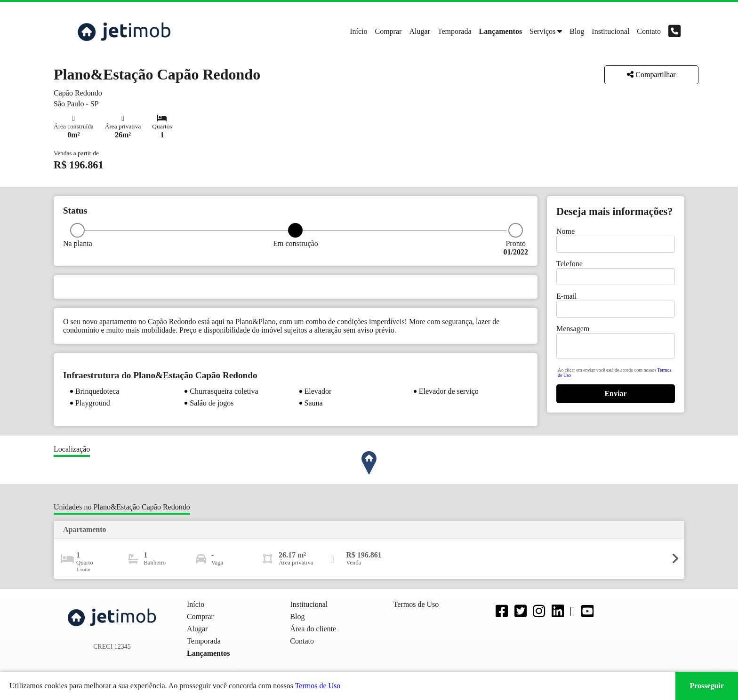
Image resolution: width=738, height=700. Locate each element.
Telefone (570, 264)
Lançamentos (501, 31)
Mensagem (573, 329)
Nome (566, 231)
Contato (649, 31)
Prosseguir (707, 686)
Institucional (610, 31)
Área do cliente (313, 629)
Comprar (389, 31)
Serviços (542, 31)
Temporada (455, 31)
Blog (577, 31)
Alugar (419, 31)
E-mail (567, 296)
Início (358, 31)
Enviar (615, 394)
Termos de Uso (318, 686)
